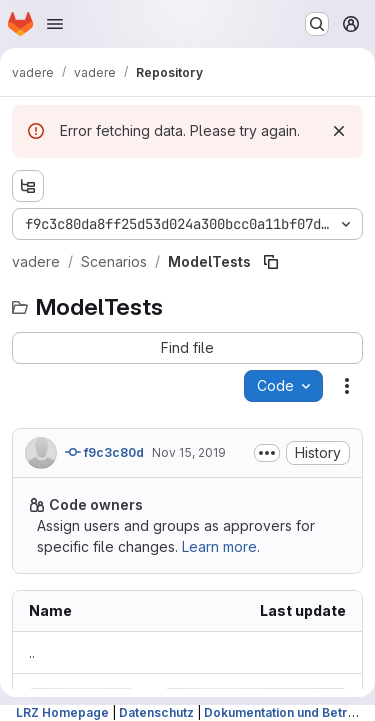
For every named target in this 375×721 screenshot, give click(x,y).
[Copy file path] (271, 262)
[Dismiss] (339, 131)
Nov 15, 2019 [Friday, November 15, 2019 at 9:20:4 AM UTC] (189, 452)
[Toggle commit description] (267, 453)
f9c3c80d (104, 452)
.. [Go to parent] (32, 652)
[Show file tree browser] (28, 186)
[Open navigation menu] (55, 24)
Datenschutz (156, 712)
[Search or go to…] (317, 24)
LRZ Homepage (62, 712)
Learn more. (221, 546)
